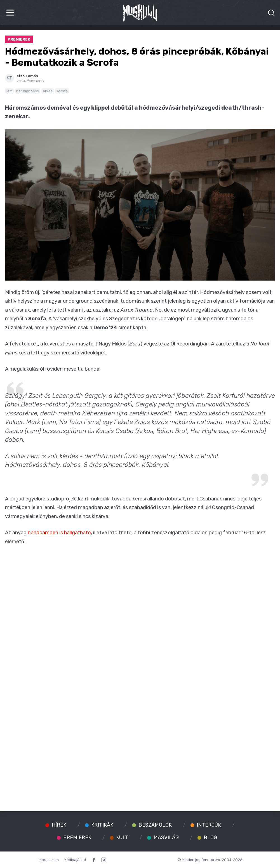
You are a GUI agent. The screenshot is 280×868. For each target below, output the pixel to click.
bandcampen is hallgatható (59, 533)
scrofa (62, 91)
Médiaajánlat (75, 860)
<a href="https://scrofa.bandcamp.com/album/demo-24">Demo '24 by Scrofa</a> (140, 778)
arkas (48, 91)
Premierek (19, 39)
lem (10, 91)
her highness (28, 91)
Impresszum (48, 860)
